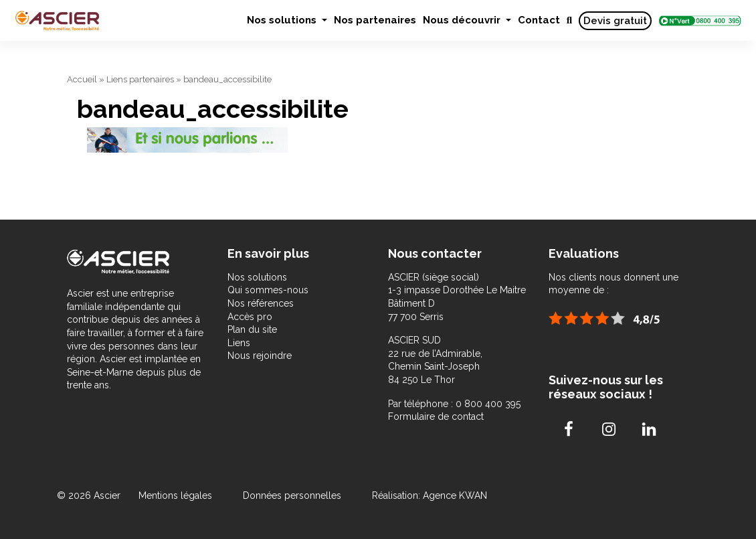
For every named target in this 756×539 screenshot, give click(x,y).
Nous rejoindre (260, 356)
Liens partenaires (140, 79)
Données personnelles (292, 495)
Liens (239, 343)
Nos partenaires (375, 20)
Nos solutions (283, 20)
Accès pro (250, 317)
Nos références (261, 303)
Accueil (82, 79)
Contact (539, 20)
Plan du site (252, 329)
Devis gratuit (615, 21)
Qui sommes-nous (268, 290)
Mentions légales (177, 495)
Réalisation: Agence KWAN (430, 495)
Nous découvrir (463, 20)
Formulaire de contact (436, 416)
